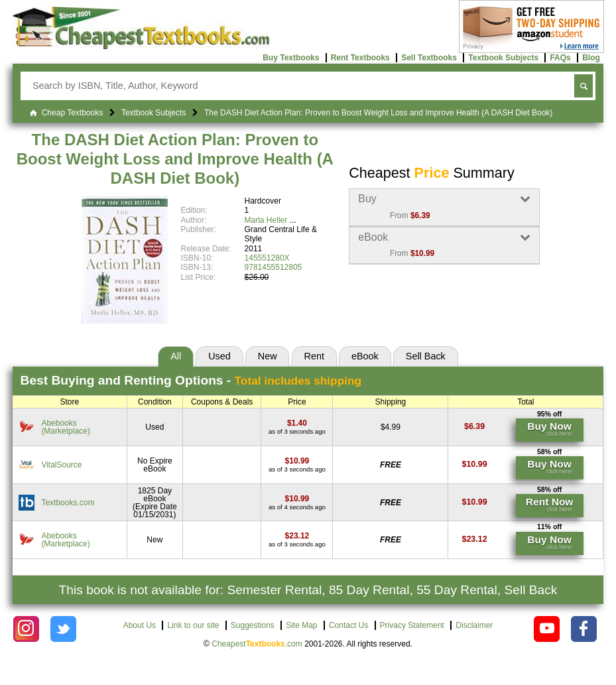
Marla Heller (266, 220)
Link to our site (193, 625)
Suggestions (253, 625)
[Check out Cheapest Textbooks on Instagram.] (26, 629)
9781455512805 (274, 267)
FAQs (560, 58)
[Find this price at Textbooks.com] (297, 499)
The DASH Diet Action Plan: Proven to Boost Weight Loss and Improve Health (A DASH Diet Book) (175, 159)
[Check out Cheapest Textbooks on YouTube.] (547, 629)
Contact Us (348, 625)
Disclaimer (474, 625)
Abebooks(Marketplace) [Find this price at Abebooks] (65, 427)
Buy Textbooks (291, 58)
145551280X (267, 258)
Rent (314, 356)
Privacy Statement (412, 625)
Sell (426, 356)
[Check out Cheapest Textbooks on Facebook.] (584, 629)
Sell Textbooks (429, 58)
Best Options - (191, 380)
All (176, 356)
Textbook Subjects (503, 58)
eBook (365, 356)
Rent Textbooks (360, 58)
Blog (591, 58)
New (268, 356)
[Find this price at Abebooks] (297, 423)
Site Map (301, 625)
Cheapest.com (257, 644)
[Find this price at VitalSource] (297, 461)
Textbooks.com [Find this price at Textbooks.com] (68, 503)
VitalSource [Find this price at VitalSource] (61, 465)
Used (219, 356)
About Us (140, 625)
